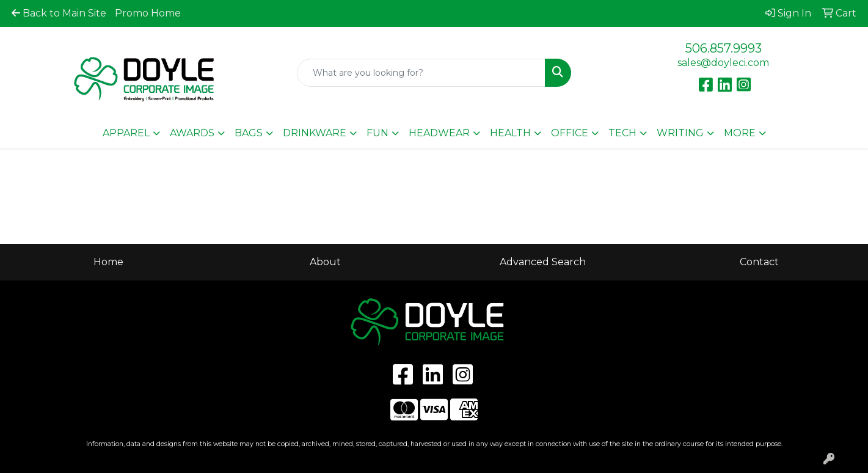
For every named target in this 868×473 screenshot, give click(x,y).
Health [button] (510, 133)
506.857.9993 (724, 48)
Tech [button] (622, 133)
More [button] (740, 133)
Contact (759, 262)
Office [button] (570, 133)
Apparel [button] (126, 133)
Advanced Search (543, 262)
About (325, 262)
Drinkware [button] (315, 133)
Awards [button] (192, 133)
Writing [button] (680, 133)
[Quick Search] (421, 73)
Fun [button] (377, 133)
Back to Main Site (59, 13)
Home (108, 262)
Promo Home (148, 13)
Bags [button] (249, 133)
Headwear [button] (439, 133)
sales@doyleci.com (723, 63)
